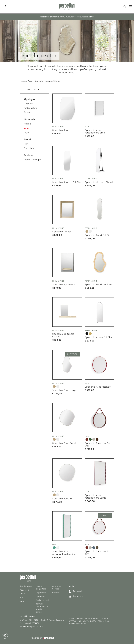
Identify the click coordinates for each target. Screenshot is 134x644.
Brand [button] (28, 139)
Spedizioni (41, 596)
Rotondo (28, 112)
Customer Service (57, 588)
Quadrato (29, 104)
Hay (26, 144)
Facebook (76, 591)
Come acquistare (41, 588)
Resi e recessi (42, 600)
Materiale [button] (30, 119)
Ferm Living (30, 148)
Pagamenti (41, 593)
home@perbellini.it (34, 626)
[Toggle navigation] (130, 7)
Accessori (24, 590)
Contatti (56, 593)
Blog (22, 601)
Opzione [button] (29, 155)
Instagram (76, 596)
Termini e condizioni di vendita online (42, 608)
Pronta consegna (33, 160)
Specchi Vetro (53, 81)
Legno (27, 132)
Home (23, 81)
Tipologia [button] (29, 99)
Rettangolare (31, 108)
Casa (30, 81)
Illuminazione (26, 586)
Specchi (39, 81)
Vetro (27, 128)
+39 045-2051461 (31, 623)
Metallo (28, 124)
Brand (23, 597)
